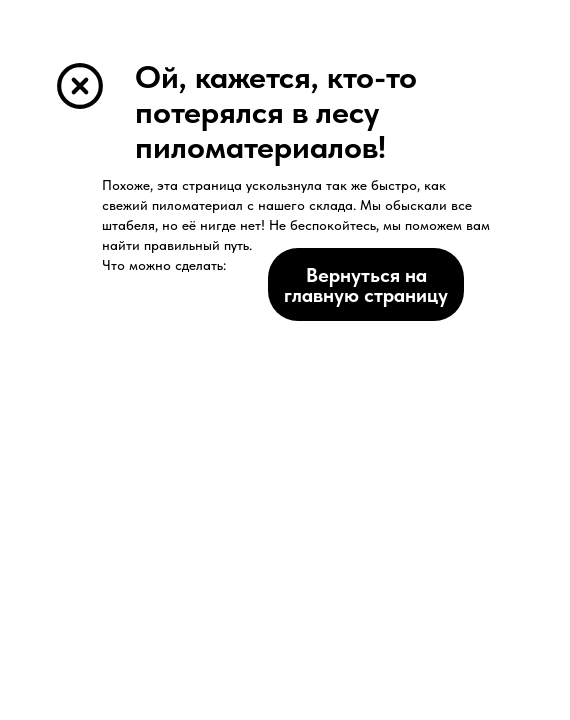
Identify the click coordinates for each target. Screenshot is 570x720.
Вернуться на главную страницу (366, 285)
